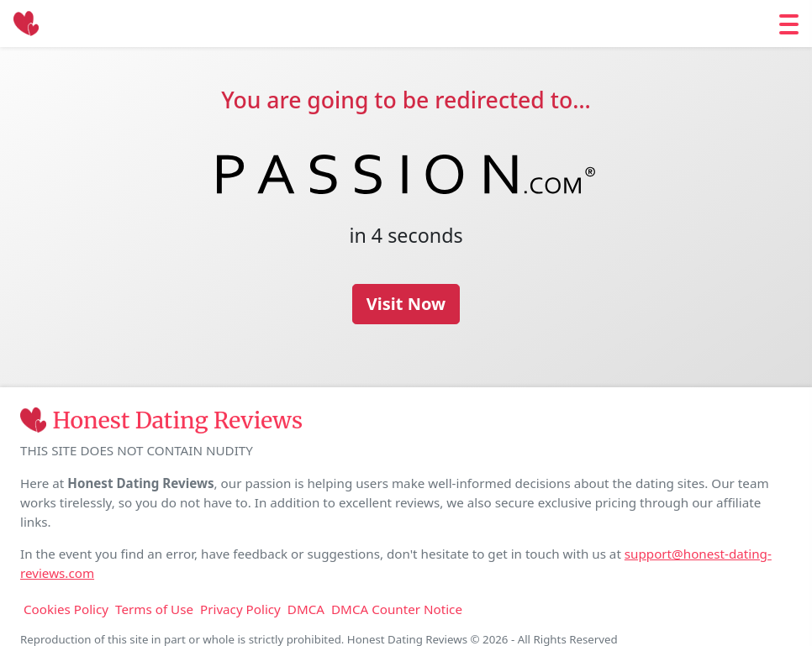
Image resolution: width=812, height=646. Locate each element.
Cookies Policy (66, 609)
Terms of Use (154, 609)
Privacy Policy (240, 609)
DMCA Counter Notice (397, 609)
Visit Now (406, 304)
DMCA (306, 609)
